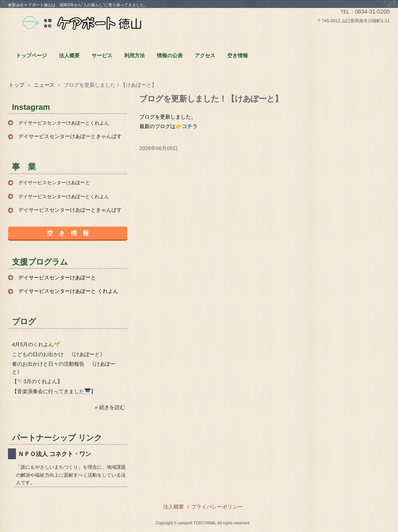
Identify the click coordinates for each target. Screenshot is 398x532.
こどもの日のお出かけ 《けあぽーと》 (59, 354)
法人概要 (69, 56)
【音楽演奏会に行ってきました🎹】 (54, 391)
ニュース (44, 85)
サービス (102, 56)
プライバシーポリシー (217, 507)
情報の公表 (170, 56)
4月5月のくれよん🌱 (36, 344)
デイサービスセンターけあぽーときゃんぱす (70, 136)
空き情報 (238, 56)
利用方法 (135, 56)
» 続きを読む (110, 407)
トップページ (31, 56)
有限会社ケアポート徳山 (81, 23)
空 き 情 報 (68, 233)
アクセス (205, 56)
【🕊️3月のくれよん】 (37, 381)
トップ (17, 85)
